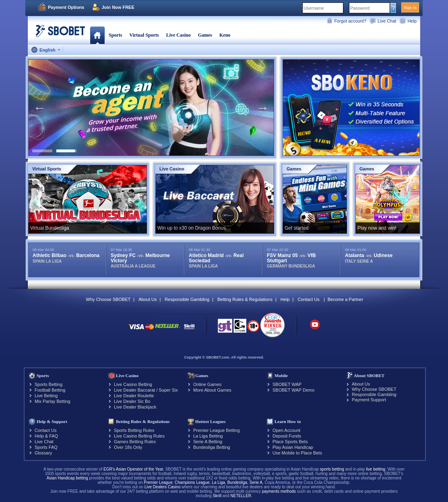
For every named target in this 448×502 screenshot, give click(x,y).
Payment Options (66, 7)
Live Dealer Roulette (134, 396)
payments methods (279, 491)
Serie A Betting (208, 442)
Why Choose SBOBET (108, 299)
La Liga (218, 482)
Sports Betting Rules (134, 430)
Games (205, 35)
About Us (148, 299)
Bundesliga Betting (212, 447)
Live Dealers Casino (163, 487)
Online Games (207, 384)
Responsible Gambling (187, 299)
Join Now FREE (118, 7)
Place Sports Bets (290, 442)
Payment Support (369, 400)
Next (262, 108)
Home (97, 35)
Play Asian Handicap (293, 447)
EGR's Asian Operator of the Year (133, 469)
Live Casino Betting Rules (139, 436)
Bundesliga (237, 482)
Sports (115, 35)
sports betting (332, 469)
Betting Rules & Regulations (245, 299)
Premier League (158, 482)
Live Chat (387, 21)
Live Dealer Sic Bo (132, 401)
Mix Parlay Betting (53, 401)
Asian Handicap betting (67, 478)
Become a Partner (346, 299)
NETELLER (241, 496)
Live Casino (179, 35)
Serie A (256, 482)
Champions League (192, 482)
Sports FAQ (46, 447)
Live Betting (46, 396)
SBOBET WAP (287, 384)
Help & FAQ (46, 436)
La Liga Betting (208, 436)
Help (412, 21)
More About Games (212, 390)
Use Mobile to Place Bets (297, 453)
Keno (225, 35)
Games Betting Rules (135, 442)
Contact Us (308, 299)
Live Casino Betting (133, 384)
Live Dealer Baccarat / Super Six (146, 390)
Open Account (286, 430)
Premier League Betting (217, 430)
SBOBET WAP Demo (293, 390)
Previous (39, 108)
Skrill (217, 496)
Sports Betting (49, 384)
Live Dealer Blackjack (135, 407)
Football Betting (50, 390)
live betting (376, 469)
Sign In (410, 7)
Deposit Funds (287, 436)
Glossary (43, 453)
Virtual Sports (144, 35)
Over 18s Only (128, 447)
